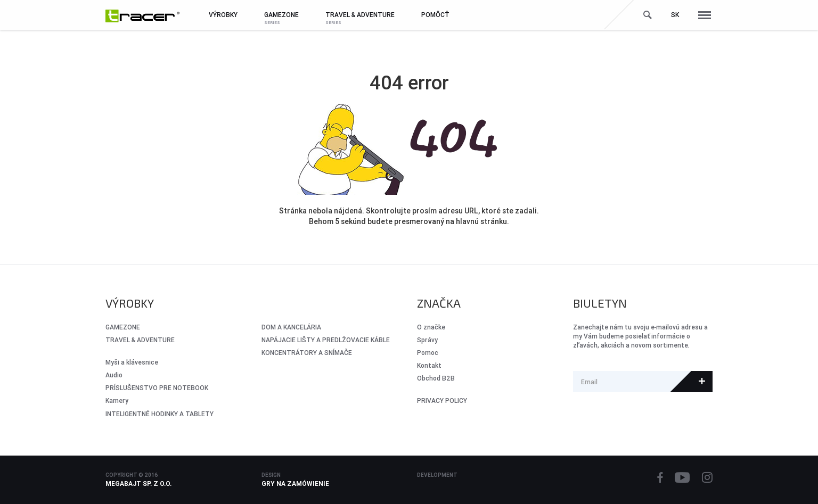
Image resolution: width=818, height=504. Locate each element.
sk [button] (675, 15)
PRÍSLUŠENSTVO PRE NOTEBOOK (157, 388)
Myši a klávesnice (132, 362)
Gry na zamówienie (295, 484)
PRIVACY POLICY (442, 400)
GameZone (123, 327)
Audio (114, 375)
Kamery (117, 400)
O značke (431, 327)
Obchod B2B (436, 378)
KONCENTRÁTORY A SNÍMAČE (307, 353)
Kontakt (429, 365)
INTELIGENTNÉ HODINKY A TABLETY (159, 414)
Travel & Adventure (140, 340)
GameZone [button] (281, 15)
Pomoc (428, 353)
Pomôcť (435, 15)
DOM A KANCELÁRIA (291, 327)
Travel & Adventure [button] (360, 15)
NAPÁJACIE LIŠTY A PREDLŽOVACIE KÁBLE (326, 340)
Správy (427, 340)
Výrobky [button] (223, 15)
